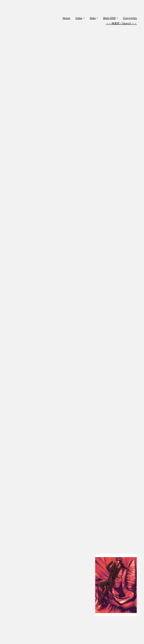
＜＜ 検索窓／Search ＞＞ (121, 23)
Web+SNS (109, 18)
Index (79, 18)
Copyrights (130, 18)
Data (93, 18)
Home (66, 18)
